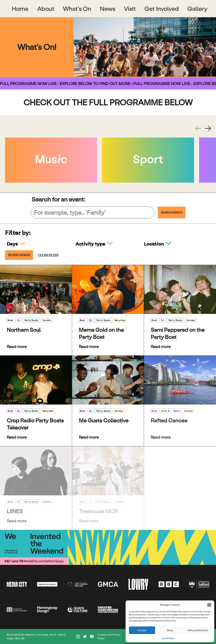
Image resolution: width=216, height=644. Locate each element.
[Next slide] (208, 128)
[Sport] (148, 160)
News (108, 9)
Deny (170, 630)
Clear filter (48, 255)
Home (20, 9)
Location (154, 244)
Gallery (198, 9)
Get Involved (162, 9)
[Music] (51, 160)
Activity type (91, 244)
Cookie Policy (168, 638)
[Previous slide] (198, 128)
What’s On (77, 9)
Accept (142, 630)
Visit (130, 9)
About (46, 9)
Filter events (19, 255)
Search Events (172, 212)
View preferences (198, 630)
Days (13, 244)
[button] (209, 605)
